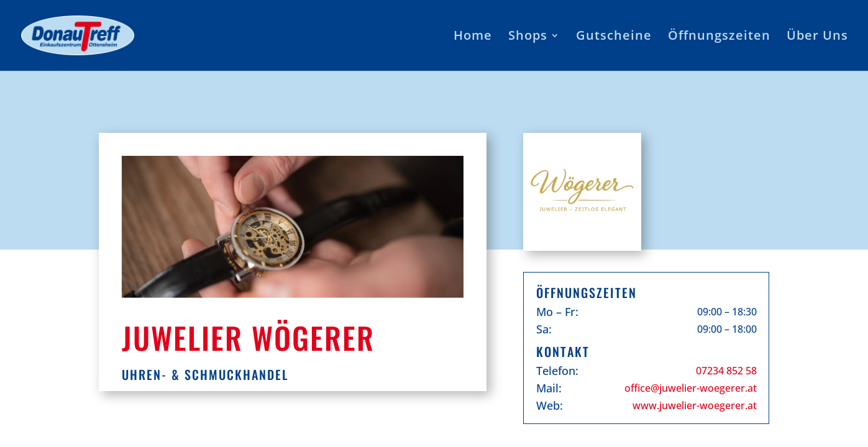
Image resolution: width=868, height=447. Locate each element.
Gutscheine (614, 37)
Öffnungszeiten (719, 37)
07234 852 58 (726, 371)
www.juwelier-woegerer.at (695, 405)
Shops (528, 37)
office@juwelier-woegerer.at (691, 388)
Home (473, 37)
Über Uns (817, 37)
